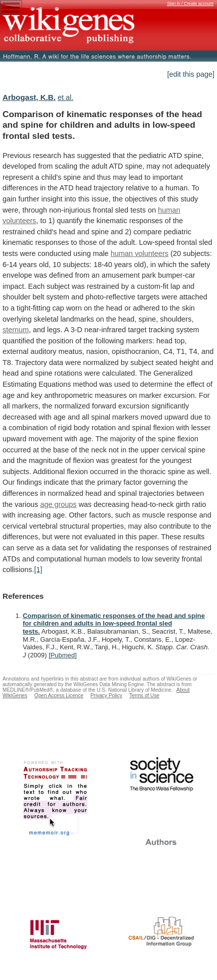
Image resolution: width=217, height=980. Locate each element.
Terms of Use (144, 695)
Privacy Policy (106, 695)
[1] (38, 570)
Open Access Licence (59, 695)
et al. (66, 97)
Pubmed (63, 655)
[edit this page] (191, 74)
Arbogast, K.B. (29, 97)
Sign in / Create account (190, 4)
